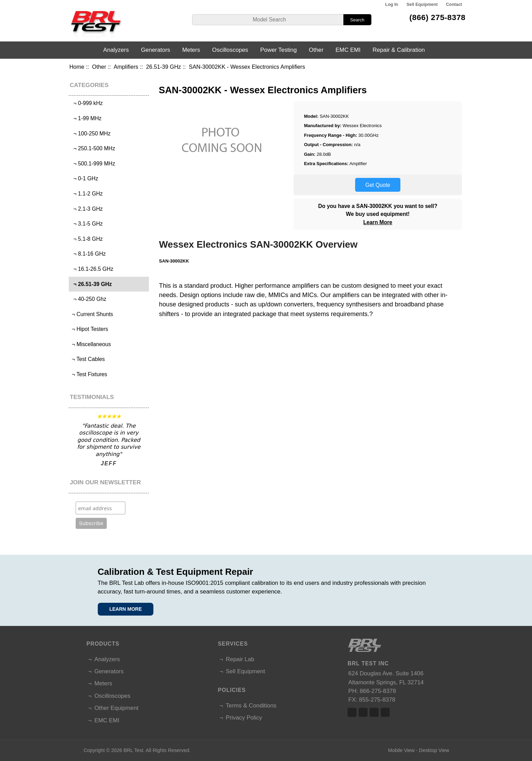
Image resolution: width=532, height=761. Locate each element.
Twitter (363, 712)
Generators (156, 50)
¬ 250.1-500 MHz (93, 148)
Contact (454, 4)
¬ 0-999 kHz (87, 103)
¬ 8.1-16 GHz (88, 254)
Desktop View (434, 750)
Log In (392, 4)
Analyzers (116, 50)
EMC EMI (348, 50)
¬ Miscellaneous (91, 344)
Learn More (378, 222)
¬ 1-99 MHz (86, 118)
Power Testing (278, 50)
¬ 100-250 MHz (91, 134)
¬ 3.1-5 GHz (87, 224)
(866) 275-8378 (438, 17)
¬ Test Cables (88, 359)
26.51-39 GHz (164, 67)
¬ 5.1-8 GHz (87, 239)
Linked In (374, 712)
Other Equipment (116, 708)
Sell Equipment (422, 4)
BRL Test (133, 750)
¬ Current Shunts (92, 314)
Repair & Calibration (399, 50)
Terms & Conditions (251, 706)
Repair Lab (240, 659)
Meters (191, 50)
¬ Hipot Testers (89, 329)
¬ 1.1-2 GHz (87, 194)
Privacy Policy (244, 718)
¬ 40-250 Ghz (88, 299)
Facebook (352, 712)
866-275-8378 (378, 691)
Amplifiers (126, 67)
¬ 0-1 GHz (84, 178)
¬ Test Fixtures (89, 374)
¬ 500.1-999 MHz (93, 164)
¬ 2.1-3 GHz (87, 209)
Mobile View (401, 750)
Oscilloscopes (230, 50)
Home (77, 67)
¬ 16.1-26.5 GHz (92, 269)
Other (99, 67)
